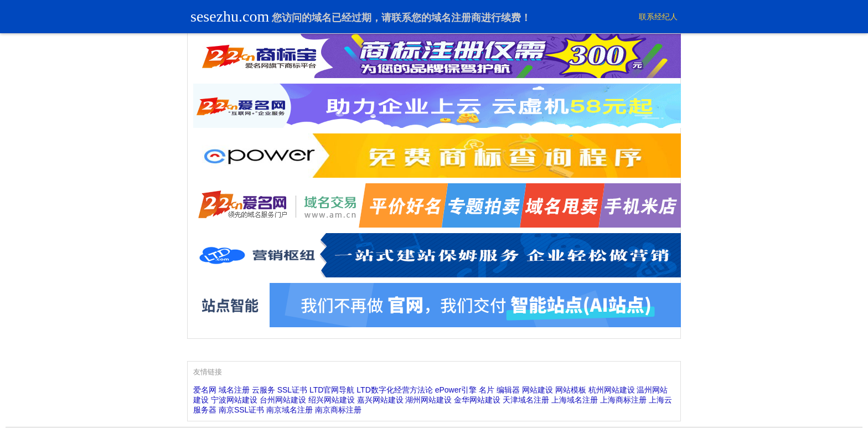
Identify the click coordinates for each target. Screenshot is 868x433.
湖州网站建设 (428, 400)
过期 (361, 18)
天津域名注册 (526, 400)
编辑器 (508, 390)
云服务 (263, 390)
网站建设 (538, 390)
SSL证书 (292, 390)
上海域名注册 (575, 400)
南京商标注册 (338, 410)
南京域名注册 (290, 410)
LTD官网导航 (332, 390)
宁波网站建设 (234, 400)
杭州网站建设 (612, 390)
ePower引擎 (456, 390)
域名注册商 (456, 18)
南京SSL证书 (241, 410)
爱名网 (205, 390)
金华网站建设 (477, 400)
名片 (487, 390)
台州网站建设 (283, 400)
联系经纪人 (658, 17)
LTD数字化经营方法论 (394, 390)
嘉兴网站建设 (380, 400)
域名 (322, 18)
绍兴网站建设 (332, 400)
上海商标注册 (623, 400)
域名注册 (234, 390)
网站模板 (571, 390)
